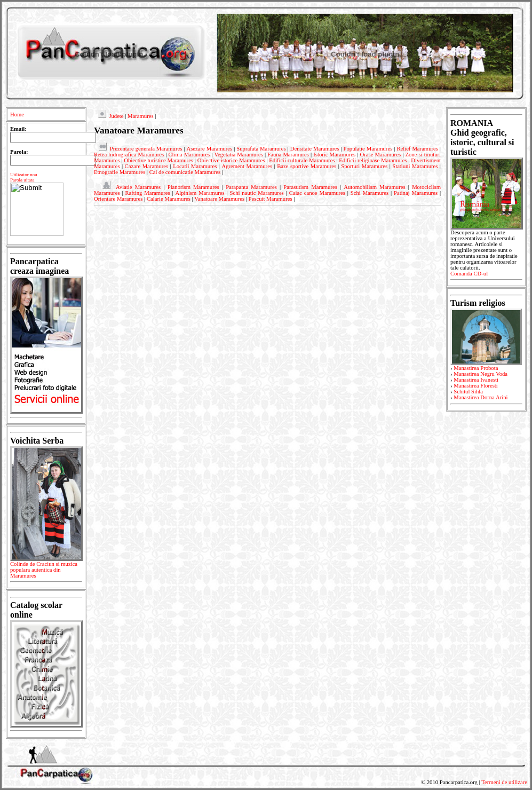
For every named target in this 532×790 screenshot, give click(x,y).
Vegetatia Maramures (239, 155)
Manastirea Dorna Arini (481, 397)
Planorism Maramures (193, 187)
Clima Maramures (189, 155)
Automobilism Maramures (374, 187)
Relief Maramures (417, 149)
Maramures (141, 116)
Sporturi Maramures (364, 166)
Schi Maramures (370, 193)
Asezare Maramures (209, 149)
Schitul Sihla (468, 392)
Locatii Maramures (195, 166)
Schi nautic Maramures (257, 193)
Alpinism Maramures (200, 193)
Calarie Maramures (169, 199)
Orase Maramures (381, 155)
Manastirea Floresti (476, 386)
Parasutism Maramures (310, 187)
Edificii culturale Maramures (302, 160)
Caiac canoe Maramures (317, 193)
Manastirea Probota (476, 368)
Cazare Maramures (147, 166)
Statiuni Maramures (415, 166)
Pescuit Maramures (271, 199)
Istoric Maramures (334, 155)
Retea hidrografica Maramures (129, 155)
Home (17, 114)
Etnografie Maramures (120, 172)
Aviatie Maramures (138, 187)
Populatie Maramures (368, 149)
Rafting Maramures (147, 193)
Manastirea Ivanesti (476, 380)
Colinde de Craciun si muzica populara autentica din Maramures (46, 572)
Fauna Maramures (288, 155)
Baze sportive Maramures (307, 166)
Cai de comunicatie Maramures (185, 172)
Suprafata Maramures (261, 149)
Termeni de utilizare (504, 782)
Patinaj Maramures (416, 193)
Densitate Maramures (315, 149)
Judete (116, 116)
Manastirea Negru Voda (481, 374)
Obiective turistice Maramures (158, 160)
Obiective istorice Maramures (231, 160)
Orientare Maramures (118, 199)
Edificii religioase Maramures (373, 160)
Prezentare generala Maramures (146, 149)
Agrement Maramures (247, 166)
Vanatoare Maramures (219, 199)
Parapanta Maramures (251, 187)
